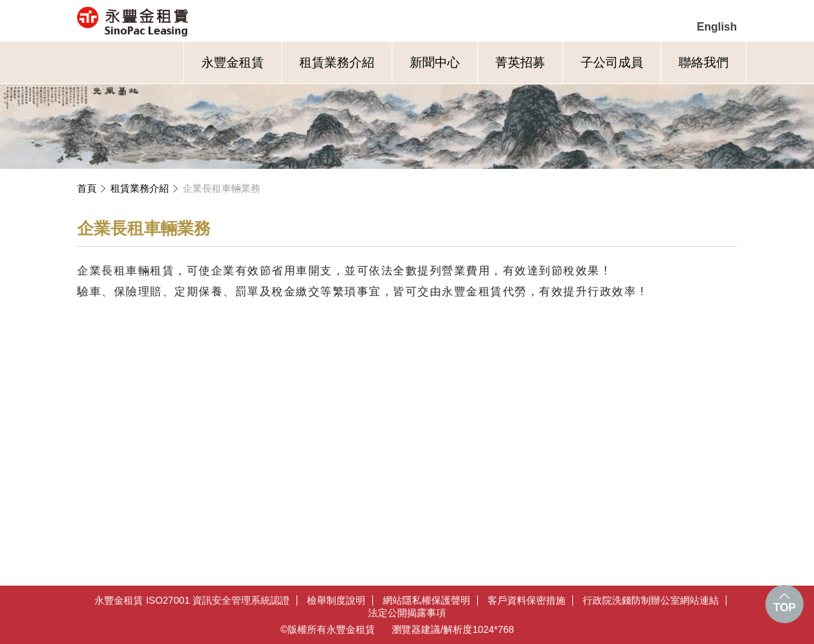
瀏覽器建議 (416, 629)
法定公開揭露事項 (407, 613)
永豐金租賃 (193, 21)
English (717, 27)
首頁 (87, 188)
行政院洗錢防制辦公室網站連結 (651, 601)
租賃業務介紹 (337, 63)
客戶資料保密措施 (526, 601)
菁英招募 (520, 63)
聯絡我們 (704, 63)
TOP (784, 608)
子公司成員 (612, 63)
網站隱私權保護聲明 (426, 601)
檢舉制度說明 (336, 601)
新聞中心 (435, 63)
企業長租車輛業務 (222, 188)
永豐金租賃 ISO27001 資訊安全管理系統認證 (192, 601)
